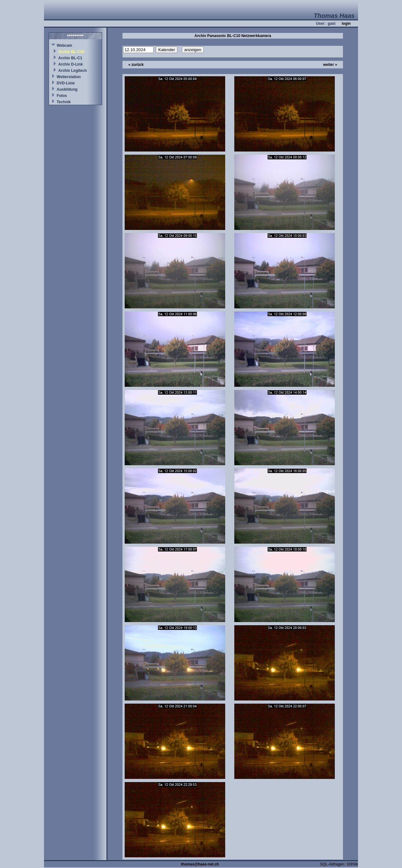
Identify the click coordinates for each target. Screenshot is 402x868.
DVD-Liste (66, 83)
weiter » (330, 65)
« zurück (136, 65)
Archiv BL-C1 (70, 58)
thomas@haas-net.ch (200, 864)
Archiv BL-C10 (71, 52)
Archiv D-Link (71, 64)
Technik (64, 102)
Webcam (65, 45)
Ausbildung (67, 89)
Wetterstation (69, 77)
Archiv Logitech (73, 71)
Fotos (62, 96)
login (346, 24)
